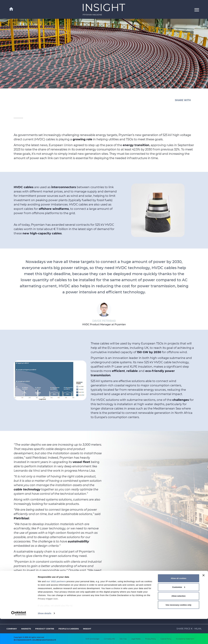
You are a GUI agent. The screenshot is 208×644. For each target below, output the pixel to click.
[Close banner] (204, 600)
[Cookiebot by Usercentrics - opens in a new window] (19, 638)
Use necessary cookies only (179, 630)
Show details (45, 638)
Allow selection (178, 621)
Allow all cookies (178, 603)
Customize (179, 612)
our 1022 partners (56, 606)
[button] (197, 10)
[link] (104, 10)
